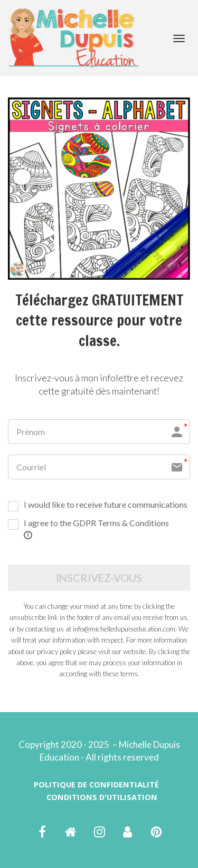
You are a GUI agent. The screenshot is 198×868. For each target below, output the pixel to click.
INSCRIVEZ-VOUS (99, 578)
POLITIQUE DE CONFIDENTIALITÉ (96, 785)
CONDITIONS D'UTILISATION (102, 797)
